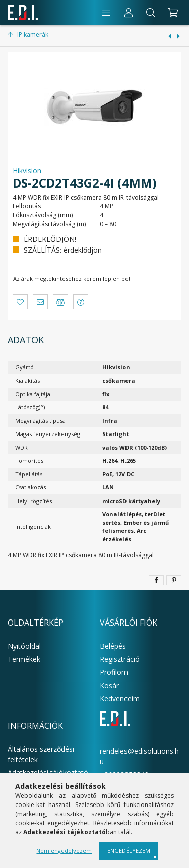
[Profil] (129, 13)
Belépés (113, 646)
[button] (20, 302)
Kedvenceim (120, 698)
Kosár (109, 685)
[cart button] (172, 13)
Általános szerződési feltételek (41, 754)
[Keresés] (151, 13)
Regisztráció (120, 659)
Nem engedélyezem (64, 851)
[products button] (106, 13)
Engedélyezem (129, 851)
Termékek (24, 659)
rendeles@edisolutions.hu (139, 756)
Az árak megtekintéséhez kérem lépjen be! (72, 278)
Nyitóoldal (24, 646)
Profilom (114, 672)
